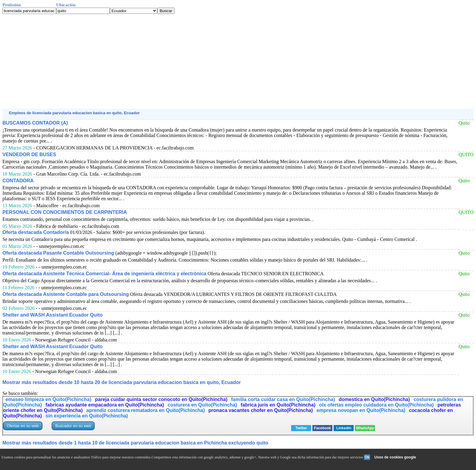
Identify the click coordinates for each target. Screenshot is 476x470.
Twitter (301, 428)
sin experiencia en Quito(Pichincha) (87, 416)
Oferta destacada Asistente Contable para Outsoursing (66, 294)
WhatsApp (365, 428)
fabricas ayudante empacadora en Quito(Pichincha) (105, 405)
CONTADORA (18, 181)
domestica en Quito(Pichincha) (374, 399)
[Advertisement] (185, 61)
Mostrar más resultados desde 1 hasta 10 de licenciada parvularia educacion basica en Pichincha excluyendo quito (135, 443)
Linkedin (344, 428)
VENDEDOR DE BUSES (29, 154)
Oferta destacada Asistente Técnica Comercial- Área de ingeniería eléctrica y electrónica (104, 274)
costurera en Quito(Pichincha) (202, 405)
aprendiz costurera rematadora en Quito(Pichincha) (145, 410)
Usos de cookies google (395, 457)
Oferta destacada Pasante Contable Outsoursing (58, 253)
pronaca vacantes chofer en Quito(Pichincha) (261, 410)
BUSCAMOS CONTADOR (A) (35, 123)
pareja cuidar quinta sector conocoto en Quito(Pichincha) (161, 399)
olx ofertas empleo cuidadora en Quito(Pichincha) (376, 405)
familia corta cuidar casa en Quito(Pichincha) (283, 399)
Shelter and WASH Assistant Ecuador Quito (53, 315)
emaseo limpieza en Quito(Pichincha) (48, 399)
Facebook (322, 428)
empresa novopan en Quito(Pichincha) (361, 410)
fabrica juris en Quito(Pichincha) (278, 405)
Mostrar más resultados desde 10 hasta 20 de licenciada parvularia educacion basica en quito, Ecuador (122, 382)
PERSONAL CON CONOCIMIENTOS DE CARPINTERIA (65, 212)
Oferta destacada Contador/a (36, 232)
